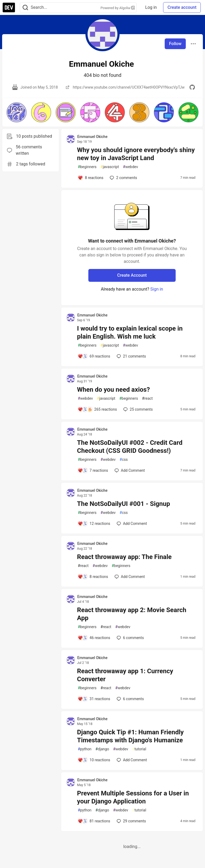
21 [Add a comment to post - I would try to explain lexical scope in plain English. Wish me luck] (131, 356)
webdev (131, 167)
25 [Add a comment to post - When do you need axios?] (137, 409)
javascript (110, 167)
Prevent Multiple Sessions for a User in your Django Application (133, 797)
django (102, 749)
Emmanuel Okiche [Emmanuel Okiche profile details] (92, 137)
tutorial (139, 749)
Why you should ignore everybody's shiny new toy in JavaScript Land (136, 154)
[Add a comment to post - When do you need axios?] (97, 409)
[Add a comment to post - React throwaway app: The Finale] (93, 577)
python (85, 749)
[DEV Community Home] (9, 7)
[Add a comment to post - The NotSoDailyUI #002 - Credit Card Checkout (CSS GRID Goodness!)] (93, 470)
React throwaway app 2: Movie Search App (132, 614)
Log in (151, 7)
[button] (17, 112)
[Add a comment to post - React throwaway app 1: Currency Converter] (94, 699)
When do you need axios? (114, 390)
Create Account (132, 275)
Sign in (157, 289)
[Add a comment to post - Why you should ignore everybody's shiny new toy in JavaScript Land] (91, 178)
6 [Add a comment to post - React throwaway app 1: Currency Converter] (130, 699)
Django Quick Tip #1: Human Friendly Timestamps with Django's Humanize (131, 736)
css (124, 460)
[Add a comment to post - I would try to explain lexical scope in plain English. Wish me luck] (94, 356)
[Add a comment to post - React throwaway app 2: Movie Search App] (94, 638)
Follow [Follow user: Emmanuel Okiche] (175, 44)
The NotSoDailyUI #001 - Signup (124, 504)
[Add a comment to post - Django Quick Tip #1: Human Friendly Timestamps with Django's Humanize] (94, 760)
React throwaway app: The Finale (124, 557)
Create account (182, 7)
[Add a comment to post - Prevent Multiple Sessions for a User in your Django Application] (94, 821)
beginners (87, 167)
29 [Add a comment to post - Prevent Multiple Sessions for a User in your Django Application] (131, 821)
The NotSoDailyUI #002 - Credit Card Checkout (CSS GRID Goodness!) (130, 447)
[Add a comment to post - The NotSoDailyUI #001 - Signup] (94, 524)
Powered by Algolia (118, 8)
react (147, 399)
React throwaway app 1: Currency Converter (125, 675)
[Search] (25, 8)
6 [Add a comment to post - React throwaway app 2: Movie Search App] (130, 638)
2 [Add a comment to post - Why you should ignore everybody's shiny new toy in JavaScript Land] (123, 178)
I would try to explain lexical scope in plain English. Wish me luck (130, 332)
